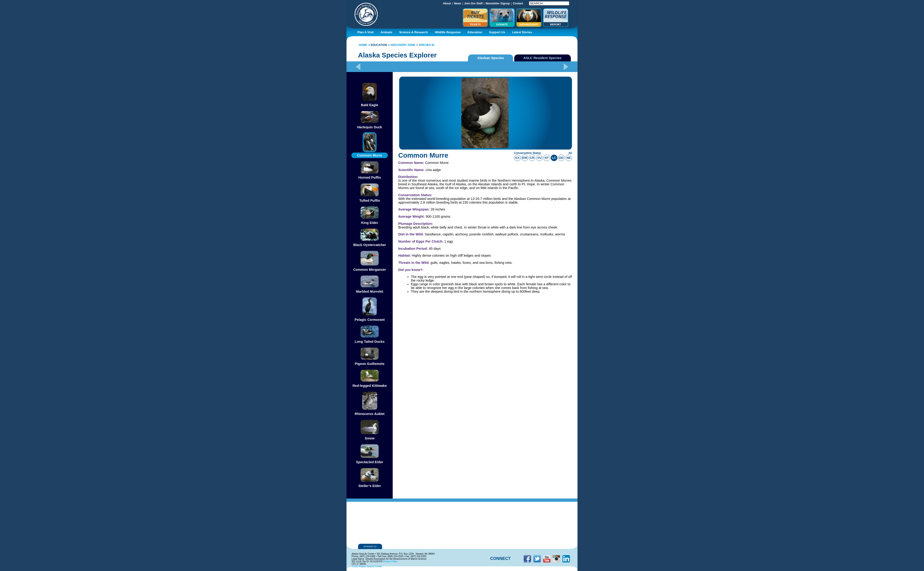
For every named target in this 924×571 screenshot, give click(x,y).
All (570, 153)
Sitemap (370, 546)
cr (532, 158)
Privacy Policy (390, 561)
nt (547, 158)
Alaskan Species (491, 58)
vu (539, 158)
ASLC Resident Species (543, 58)
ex (517, 158)
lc (554, 158)
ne (569, 158)
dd (561, 158)
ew (525, 158)
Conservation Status (527, 153)
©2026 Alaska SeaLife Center (367, 566)
